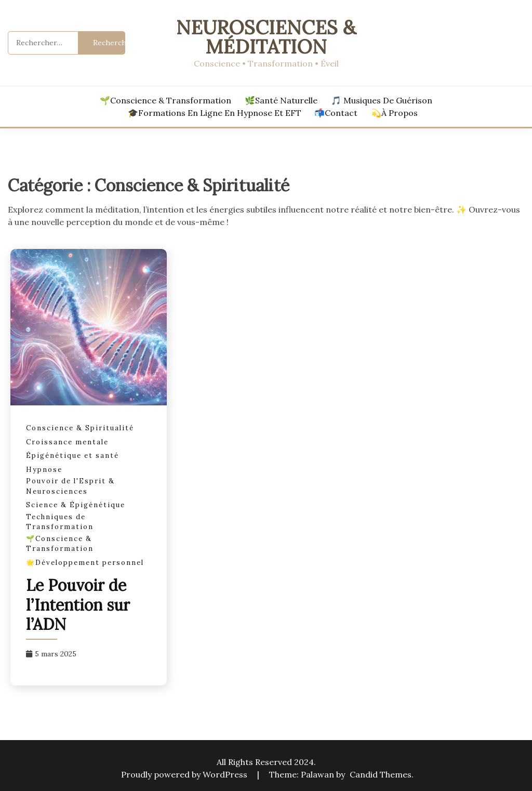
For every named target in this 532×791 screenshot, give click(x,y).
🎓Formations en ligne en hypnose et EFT (215, 113)
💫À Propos (394, 113)
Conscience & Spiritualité (80, 428)
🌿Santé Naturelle (281, 100)
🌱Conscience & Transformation (165, 100)
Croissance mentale (67, 442)
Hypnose (44, 470)
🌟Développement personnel (85, 563)
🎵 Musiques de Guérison (382, 100)
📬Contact (336, 113)
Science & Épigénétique (76, 505)
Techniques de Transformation (60, 522)
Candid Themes (381, 774)
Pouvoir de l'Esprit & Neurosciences (70, 486)
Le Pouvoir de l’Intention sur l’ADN (78, 605)
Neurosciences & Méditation (266, 37)
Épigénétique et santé (72, 456)
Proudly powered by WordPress (185, 774)
